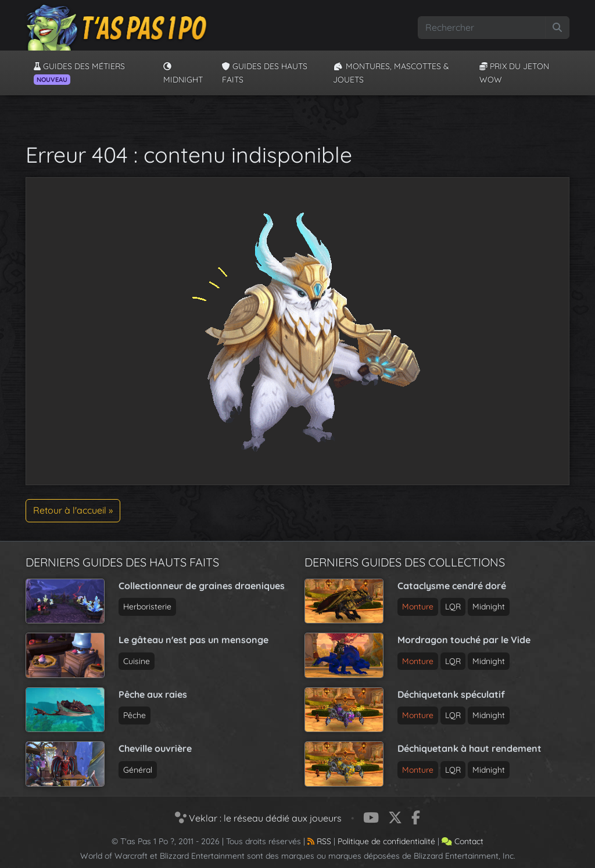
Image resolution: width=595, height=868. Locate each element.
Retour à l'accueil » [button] (73, 510)
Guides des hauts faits (265, 73)
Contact (463, 841)
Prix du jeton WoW (514, 73)
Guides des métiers (79, 73)
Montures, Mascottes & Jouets (391, 73)
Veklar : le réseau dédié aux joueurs (258, 818)
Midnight (183, 73)
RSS (319, 841)
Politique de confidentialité (386, 841)
